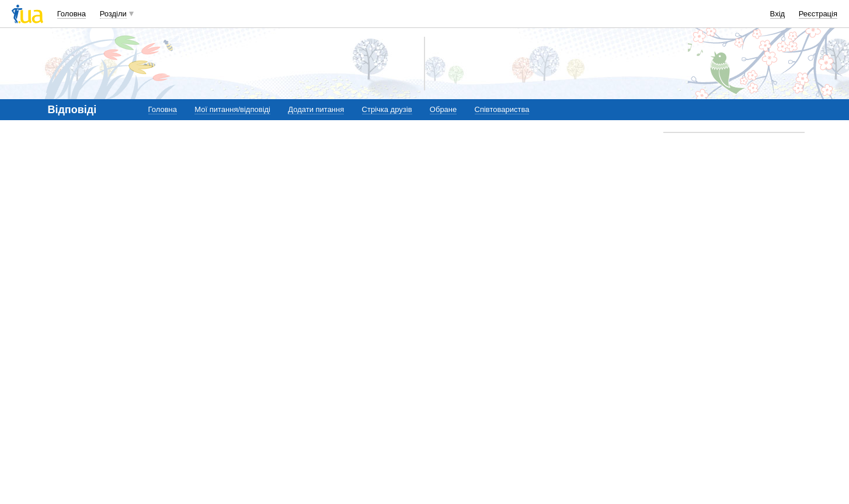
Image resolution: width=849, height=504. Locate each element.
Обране (443, 109)
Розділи (113, 14)
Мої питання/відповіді (232, 109)
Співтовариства (502, 109)
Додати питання (316, 109)
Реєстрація (818, 14)
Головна (72, 14)
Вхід (778, 14)
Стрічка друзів (387, 109)
